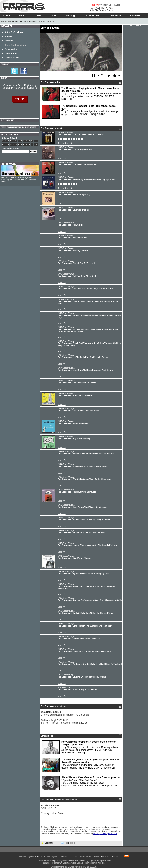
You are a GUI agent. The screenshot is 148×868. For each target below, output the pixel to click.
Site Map (105, 857)
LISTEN (94, 5)
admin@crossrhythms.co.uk (105, 833)
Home (15, 21)
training (69, 15)
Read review (63, 143)
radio (21, 15)
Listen (71, 143)
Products (9, 41)
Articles (9, 36)
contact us (92, 15)
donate (135, 15)
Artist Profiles (28, 21)
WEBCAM (105, 5)
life (53, 15)
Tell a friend (68, 843)
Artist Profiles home (14, 32)
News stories (11, 49)
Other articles (11, 54)
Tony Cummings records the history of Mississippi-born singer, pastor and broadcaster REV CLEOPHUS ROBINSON (80, 747)
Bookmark (47, 843)
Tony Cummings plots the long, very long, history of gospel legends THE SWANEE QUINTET (80, 765)
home (6, 15)
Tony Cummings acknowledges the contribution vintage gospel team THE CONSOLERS (80, 112)
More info (62, 158)
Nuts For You (107, 8)
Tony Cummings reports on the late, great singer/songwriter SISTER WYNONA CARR (81, 783)
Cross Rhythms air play (16, 45)
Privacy (96, 857)
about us (115, 15)
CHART (116, 5)
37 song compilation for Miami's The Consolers (65, 713)
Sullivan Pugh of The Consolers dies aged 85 (64, 722)
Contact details (12, 58)
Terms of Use (116, 857)
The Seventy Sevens (104, 10)
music (37, 15)
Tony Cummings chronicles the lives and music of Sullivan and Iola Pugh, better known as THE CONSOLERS (81, 94)
